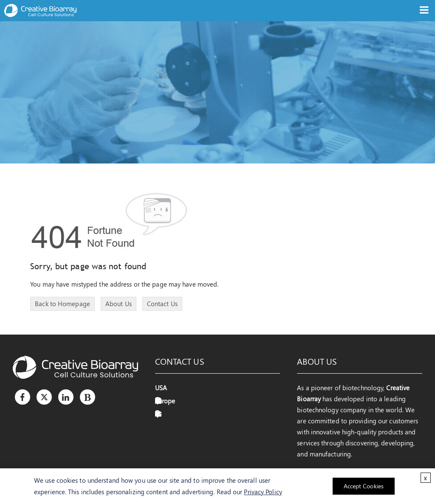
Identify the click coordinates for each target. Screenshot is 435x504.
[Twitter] (44, 397)
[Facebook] (23, 397)
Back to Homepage (62, 304)
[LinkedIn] (66, 397)
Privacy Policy (263, 492)
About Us (119, 304)
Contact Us (162, 304)
